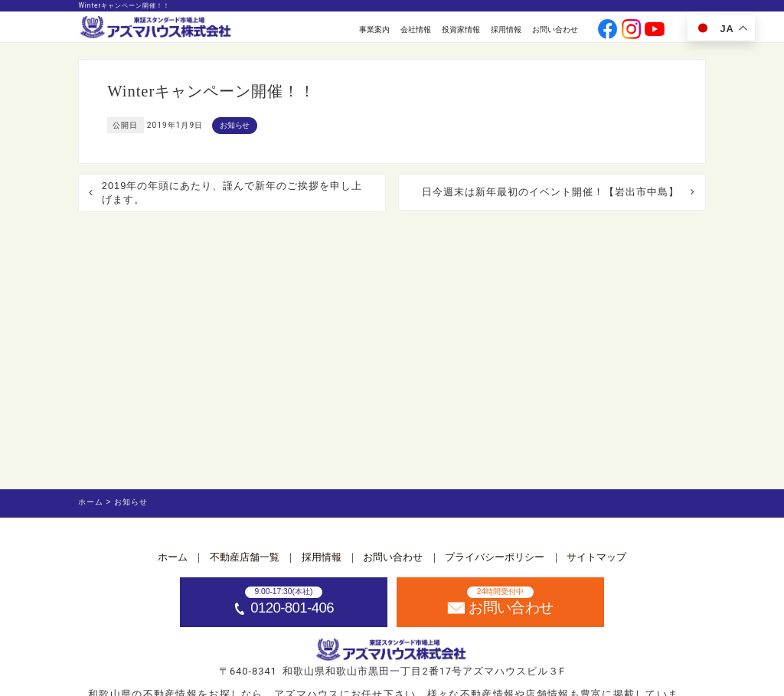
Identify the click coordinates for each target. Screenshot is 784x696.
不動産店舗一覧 (245, 557)
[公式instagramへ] (632, 30)
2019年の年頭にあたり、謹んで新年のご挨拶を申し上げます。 (232, 193)
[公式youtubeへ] (655, 30)
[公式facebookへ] (608, 30)
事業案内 (374, 29)
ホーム (173, 557)
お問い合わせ (555, 29)
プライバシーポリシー (495, 557)
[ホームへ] (157, 28)
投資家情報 (461, 29)
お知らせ (235, 125)
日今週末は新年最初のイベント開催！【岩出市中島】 (550, 192)
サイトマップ (596, 557)
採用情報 (506, 29)
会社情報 (416, 29)
